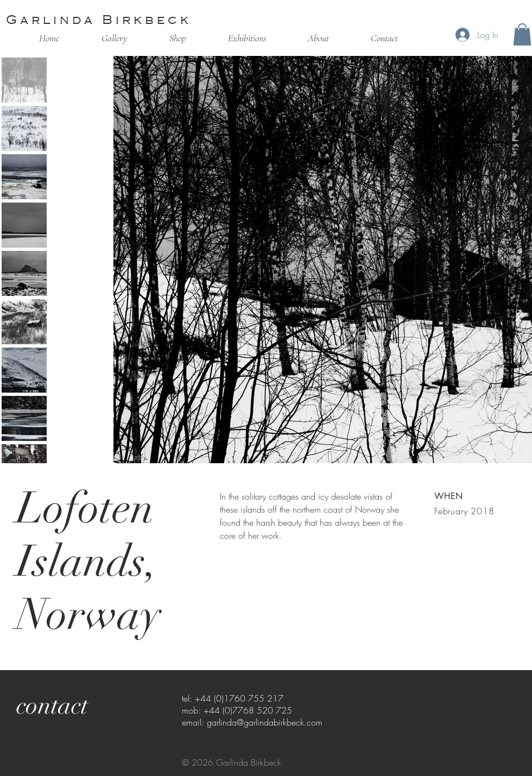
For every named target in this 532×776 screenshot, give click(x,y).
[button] (522, 34)
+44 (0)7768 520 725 (248, 710)
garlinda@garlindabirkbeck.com (265, 722)
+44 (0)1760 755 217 (239, 698)
